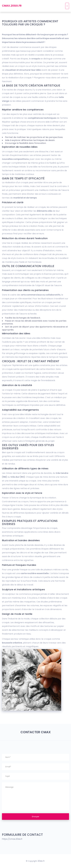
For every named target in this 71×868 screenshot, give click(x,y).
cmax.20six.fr (12, 6)
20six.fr (41, 861)
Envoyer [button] (36, 817)
